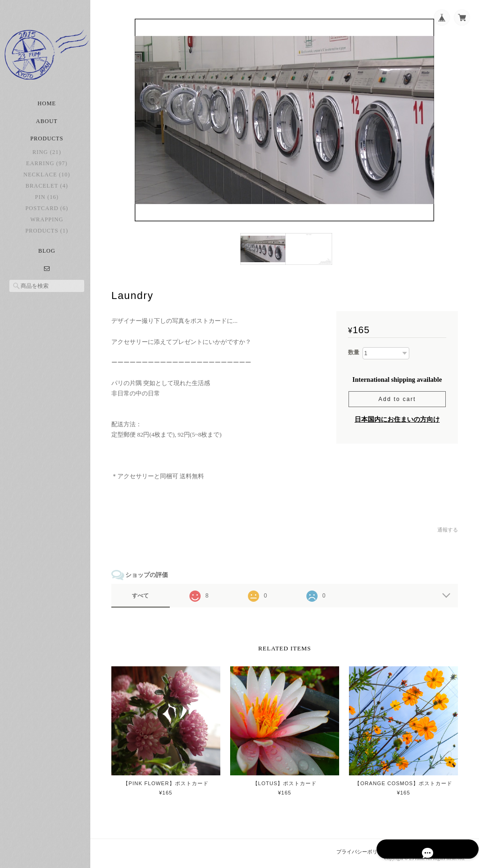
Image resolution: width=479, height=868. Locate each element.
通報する (448, 528)
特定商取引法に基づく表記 (434, 849)
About (47, 126)
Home (47, 109)
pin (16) (47, 202)
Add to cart (397, 397)
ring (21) (47, 157)
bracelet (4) (47, 191)
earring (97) (47, 168)
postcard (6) (47, 213)
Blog (47, 256)
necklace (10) (47, 180)
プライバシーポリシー (363, 849)
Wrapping (47, 225)
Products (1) (47, 236)
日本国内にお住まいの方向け (397, 418)
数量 (354, 351)
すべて (144, 594)
